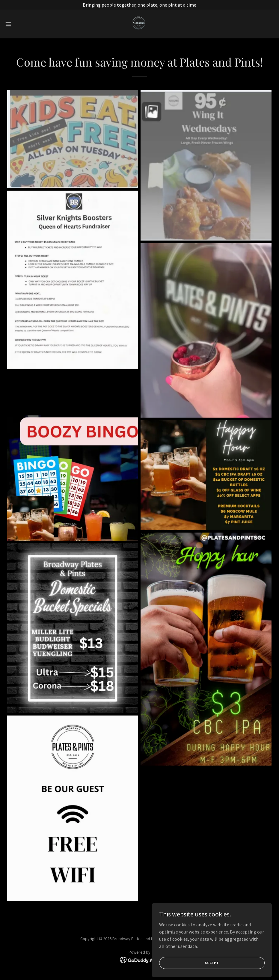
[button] (23, 24)
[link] (140, 24)
